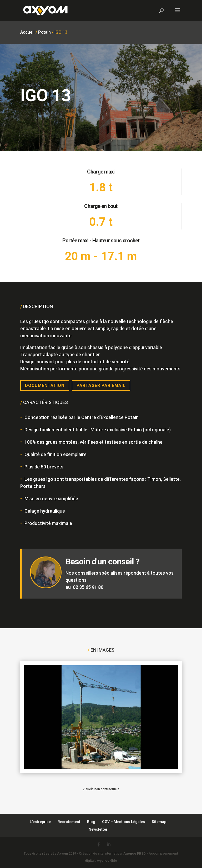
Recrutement (69, 822)
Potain (44, 32)
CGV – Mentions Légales (123, 822)
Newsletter (98, 829)
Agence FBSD (135, 853)
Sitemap (159, 822)
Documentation (45, 386)
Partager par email (101, 386)
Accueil (27, 32)
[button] (12, 856)
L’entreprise (40, 822)
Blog (91, 822)
